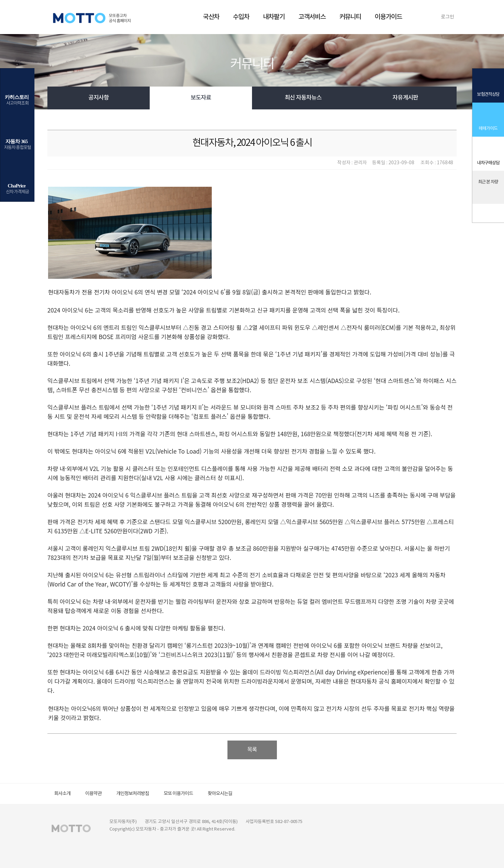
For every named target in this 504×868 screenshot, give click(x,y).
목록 (252, 750)
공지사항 (99, 98)
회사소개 (62, 794)
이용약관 (93, 794)
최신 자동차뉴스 (303, 98)
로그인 (448, 17)
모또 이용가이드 (178, 794)
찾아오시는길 (220, 794)
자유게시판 (405, 98)
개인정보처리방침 (133, 794)
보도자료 (201, 98)
